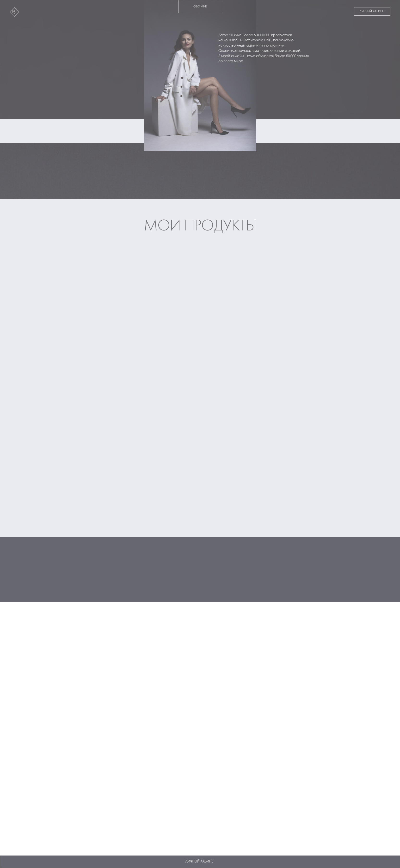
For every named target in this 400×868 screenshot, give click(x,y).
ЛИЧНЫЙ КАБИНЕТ (372, 11)
